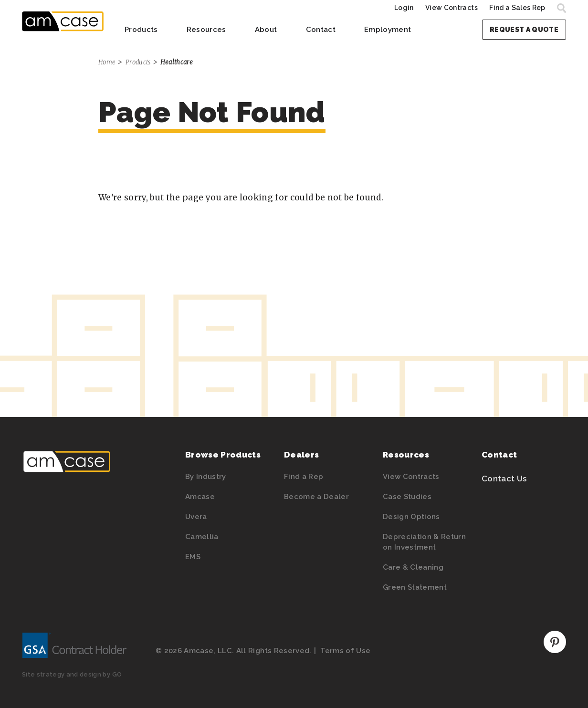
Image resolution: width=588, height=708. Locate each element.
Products (141, 30)
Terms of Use (345, 651)
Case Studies (407, 497)
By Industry (206, 477)
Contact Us (504, 479)
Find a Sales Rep (517, 8)
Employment (388, 30)
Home (107, 62)
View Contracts (451, 8)
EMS (193, 557)
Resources (206, 30)
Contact (321, 30)
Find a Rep (304, 477)
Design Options (411, 517)
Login (404, 8)
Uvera (196, 517)
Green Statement (415, 587)
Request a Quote (524, 30)
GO (117, 674)
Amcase (200, 497)
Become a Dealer (316, 497)
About (266, 30)
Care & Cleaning (413, 567)
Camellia (202, 537)
